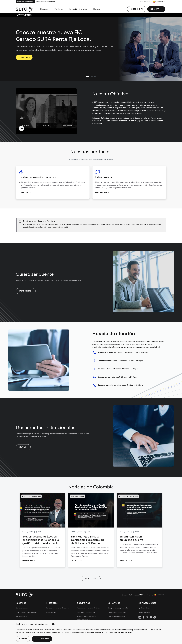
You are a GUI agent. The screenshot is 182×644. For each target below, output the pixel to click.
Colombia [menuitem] (158, 2)
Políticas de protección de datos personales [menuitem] (87, 618)
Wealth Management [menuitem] (25, 2)
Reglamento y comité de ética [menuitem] (88, 608)
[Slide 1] (92, 76)
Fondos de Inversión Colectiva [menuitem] (58, 608)
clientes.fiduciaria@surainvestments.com (116, 347)
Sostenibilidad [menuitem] (21, 617)
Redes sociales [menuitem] (144, 612)
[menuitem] (45, 9)
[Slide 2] (95, 76)
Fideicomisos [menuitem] (51, 612)
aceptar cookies (42, 639)
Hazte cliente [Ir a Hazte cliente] (26, 291)
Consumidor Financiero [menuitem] (116, 617)
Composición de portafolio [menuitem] (118, 608)
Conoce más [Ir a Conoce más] (24, 57)
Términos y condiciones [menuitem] (86, 612)
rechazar (23, 639)
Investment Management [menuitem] (46, 2)
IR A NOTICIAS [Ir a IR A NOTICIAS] (91, 579)
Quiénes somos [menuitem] (22, 608)
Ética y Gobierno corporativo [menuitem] (26, 612)
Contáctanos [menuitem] (144, 2)
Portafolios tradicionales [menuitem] (117, 612)
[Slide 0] (88, 76)
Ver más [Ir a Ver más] (23, 447)
